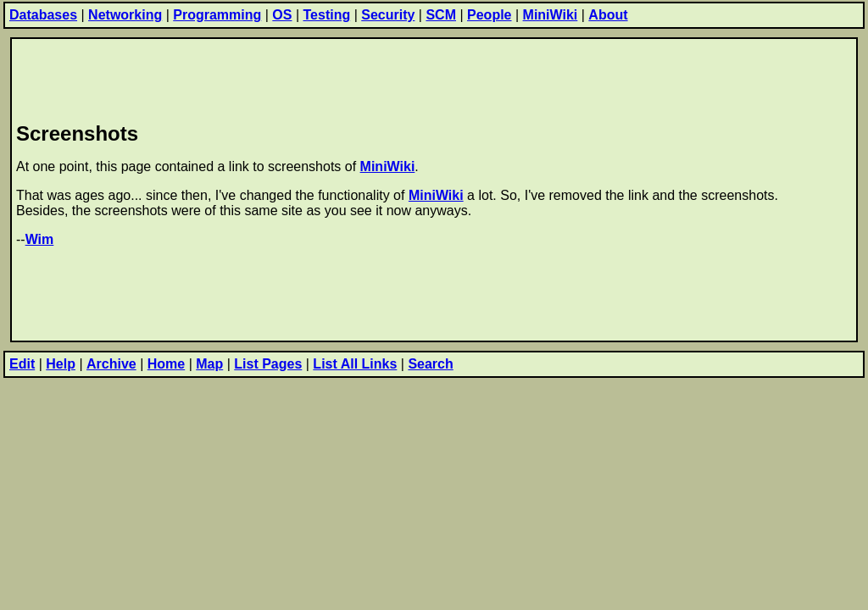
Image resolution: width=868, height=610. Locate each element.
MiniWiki (551, 15)
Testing (327, 15)
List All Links (355, 364)
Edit (22, 364)
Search (430, 364)
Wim (40, 239)
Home (166, 364)
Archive (111, 364)
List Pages (268, 364)
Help (61, 364)
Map (209, 364)
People (489, 15)
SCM (441, 15)
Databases (43, 15)
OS (282, 15)
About (608, 15)
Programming (217, 15)
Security (388, 15)
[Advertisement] (325, 77)
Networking (125, 15)
